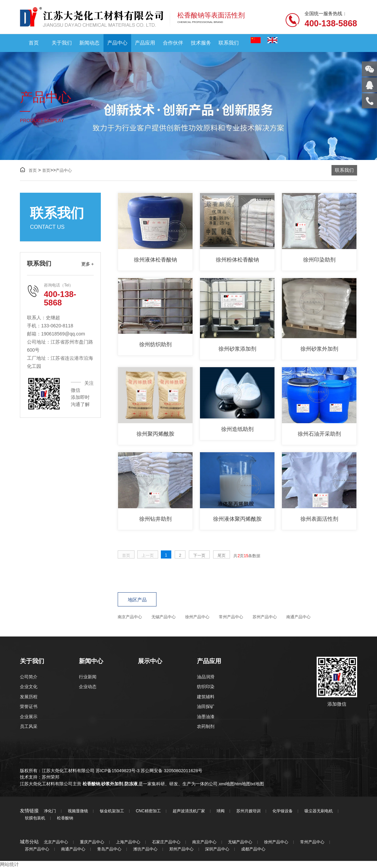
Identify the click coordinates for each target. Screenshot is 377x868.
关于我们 (62, 43)
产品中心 (117, 43)
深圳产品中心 (217, 849)
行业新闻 (88, 677)
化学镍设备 (283, 811)
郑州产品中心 (181, 849)
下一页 (199, 555)
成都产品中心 (253, 849)
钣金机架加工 (112, 811)
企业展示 (29, 717)
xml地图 (227, 784)
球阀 (221, 811)
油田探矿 (206, 707)
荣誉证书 (29, 707)
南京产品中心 (130, 617)
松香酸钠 (91, 784)
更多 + (88, 264)
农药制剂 (206, 726)
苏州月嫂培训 (249, 811)
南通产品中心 (298, 617)
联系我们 (229, 43)
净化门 (50, 811)
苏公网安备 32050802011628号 (171, 771)
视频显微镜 (78, 811)
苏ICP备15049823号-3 (118, 771)
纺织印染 (206, 687)
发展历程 (29, 697)
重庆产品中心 (92, 842)
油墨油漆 (206, 717)
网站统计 (9, 864)
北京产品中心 (56, 842)
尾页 (222, 555)
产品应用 (145, 43)
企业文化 (29, 687)
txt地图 (257, 784)
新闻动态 (89, 43)
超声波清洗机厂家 (189, 811)
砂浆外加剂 (112, 784)
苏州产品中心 (265, 617)
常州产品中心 (231, 617)
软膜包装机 (35, 818)
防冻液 (131, 784)
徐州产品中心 (197, 617)
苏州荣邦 (51, 777)
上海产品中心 (128, 842)
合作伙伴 (173, 43)
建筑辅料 (206, 697)
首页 (34, 43)
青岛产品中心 (109, 849)
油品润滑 (206, 677)
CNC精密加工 (148, 811)
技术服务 (201, 43)
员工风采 (29, 726)
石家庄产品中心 (166, 842)
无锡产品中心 (164, 617)
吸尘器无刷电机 (319, 811)
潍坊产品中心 (145, 849)
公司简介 (29, 677)
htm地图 (242, 784)
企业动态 (88, 687)
